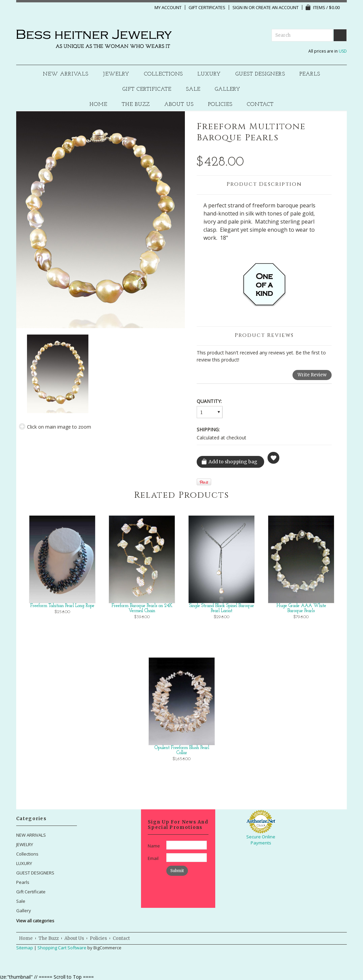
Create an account (277, 7)
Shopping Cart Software (62, 948)
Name (154, 846)
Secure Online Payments (261, 840)
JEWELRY (116, 74)
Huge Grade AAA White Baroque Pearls (301, 608)
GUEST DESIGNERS (260, 74)
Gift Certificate (147, 90)
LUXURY (209, 74)
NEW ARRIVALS (66, 74)
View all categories (35, 921)
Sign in (240, 7)
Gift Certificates (207, 7)
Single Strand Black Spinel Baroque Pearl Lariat (222, 608)
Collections (164, 74)
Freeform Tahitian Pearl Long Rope (62, 606)
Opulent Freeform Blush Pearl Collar (182, 750)
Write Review (312, 375)
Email (153, 858)
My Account (168, 7)
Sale (193, 90)
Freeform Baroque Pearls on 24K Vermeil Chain (142, 608)
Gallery (228, 90)
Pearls (310, 74)
